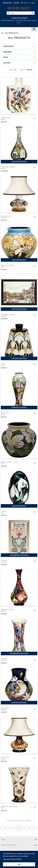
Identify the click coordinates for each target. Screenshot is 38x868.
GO (33, 13)
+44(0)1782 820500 (19, 18)
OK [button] (19, 864)
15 (24, 828)
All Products (12, 33)
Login (16, 3)
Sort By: (23, 70)
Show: (11, 70)
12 (10, 828)
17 (34, 828)
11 (5, 828)
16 (29, 828)
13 (15, 828)
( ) (24, 3)
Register (7, 3)
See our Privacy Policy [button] (12, 859)
